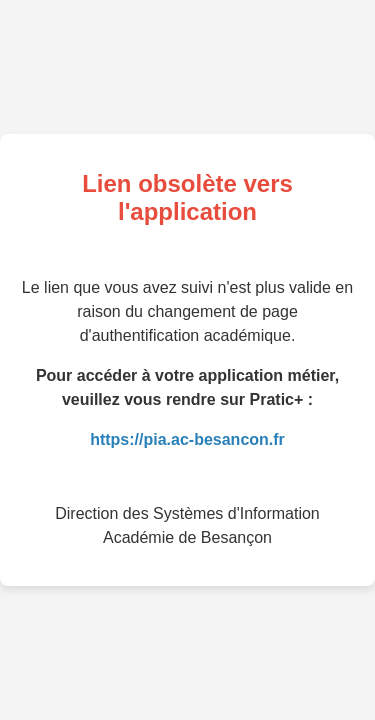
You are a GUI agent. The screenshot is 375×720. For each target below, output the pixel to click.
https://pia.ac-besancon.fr (187, 439)
